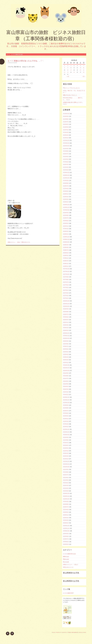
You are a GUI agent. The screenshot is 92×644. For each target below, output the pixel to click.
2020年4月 (66, 194)
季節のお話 (66, 559)
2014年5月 (66, 384)
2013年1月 (66, 427)
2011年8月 (66, 472)
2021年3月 (66, 164)
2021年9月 (66, 148)
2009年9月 (66, 534)
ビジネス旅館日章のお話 (69, 554)
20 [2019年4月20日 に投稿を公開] (80, 70)
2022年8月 (66, 119)
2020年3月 (66, 197)
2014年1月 (66, 395)
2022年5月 (66, 127)
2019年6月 (66, 221)
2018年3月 (66, 261)
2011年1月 (66, 491)
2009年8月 (66, 536)
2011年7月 (66, 475)
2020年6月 (66, 189)
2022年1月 (66, 138)
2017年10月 (66, 274)
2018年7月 (66, 250)
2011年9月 (66, 469)
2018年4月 (66, 258)
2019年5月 (66, 223)
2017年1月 (66, 298)
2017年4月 (66, 290)
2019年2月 (66, 231)
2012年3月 (66, 453)
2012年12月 (66, 429)
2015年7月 (66, 346)
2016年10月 (66, 306)
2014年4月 (66, 386)
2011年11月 (66, 464)
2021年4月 (66, 162)
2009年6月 (66, 542)
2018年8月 (66, 247)
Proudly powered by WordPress (59, 632)
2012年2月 (66, 456)
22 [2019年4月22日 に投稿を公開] (65, 72)
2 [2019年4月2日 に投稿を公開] (68, 66)
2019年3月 (66, 229)
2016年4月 (66, 322)
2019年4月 (66, 226)
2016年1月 (66, 330)
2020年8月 (66, 183)
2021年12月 (66, 140)
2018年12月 (66, 237)
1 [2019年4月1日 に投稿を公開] (65, 66)
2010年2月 (66, 520)
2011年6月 (66, 477)
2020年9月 (66, 181)
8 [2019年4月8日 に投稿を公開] (65, 68)
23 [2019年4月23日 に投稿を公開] (68, 72)
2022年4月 (66, 130)
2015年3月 (66, 357)
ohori (16, 63)
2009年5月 (66, 544)
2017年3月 (66, 293)
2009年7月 (66, 539)
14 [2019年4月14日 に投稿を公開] (84, 68)
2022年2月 (66, 135)
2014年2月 (66, 392)
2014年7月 (66, 378)
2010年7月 (66, 507)
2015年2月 (66, 360)
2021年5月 (66, 159)
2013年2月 (66, 424)
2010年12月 (66, 493)
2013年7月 (66, 411)
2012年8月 (66, 440)
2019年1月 (66, 234)
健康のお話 (66, 556)
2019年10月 (66, 210)
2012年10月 (66, 435)
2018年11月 (66, 239)
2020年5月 (66, 191)
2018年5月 (66, 255)
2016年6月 (66, 317)
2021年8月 (66, 151)
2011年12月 (66, 461)
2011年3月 (66, 485)
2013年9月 (66, 405)
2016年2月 (66, 328)
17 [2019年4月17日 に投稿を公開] (71, 70)
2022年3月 (66, 132)
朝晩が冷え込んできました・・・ (72, 95)
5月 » (84, 76)
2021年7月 (66, 154)
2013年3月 (66, 421)
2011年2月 (66, 488)
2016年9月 (66, 309)
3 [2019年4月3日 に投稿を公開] (71, 66)
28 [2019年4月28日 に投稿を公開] (84, 72)
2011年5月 (66, 480)
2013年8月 (66, 408)
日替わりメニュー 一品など (14, 242)
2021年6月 (66, 156)
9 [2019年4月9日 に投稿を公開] (68, 68)
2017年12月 (66, 269)
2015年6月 (66, 349)
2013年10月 (66, 403)
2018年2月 (66, 263)
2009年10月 (66, 531)
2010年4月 (66, 515)
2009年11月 (66, 528)
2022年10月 (66, 114)
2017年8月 (66, 280)
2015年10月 (66, 338)
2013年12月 (66, 397)
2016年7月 (66, 314)
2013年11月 (66, 400)
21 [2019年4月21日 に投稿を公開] (84, 70)
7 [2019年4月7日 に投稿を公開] (84, 66)
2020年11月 (66, 175)
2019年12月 (66, 205)
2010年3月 (66, 518)
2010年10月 (66, 499)
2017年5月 (66, 288)
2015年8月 (66, 344)
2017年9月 (66, 277)
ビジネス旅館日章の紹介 (17, 54)
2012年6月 (66, 445)
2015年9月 (66, 341)
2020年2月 (66, 199)
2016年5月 (66, 320)
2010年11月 (66, 496)
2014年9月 (66, 373)
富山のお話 (66, 562)
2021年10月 (66, 146)
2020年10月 (66, 178)
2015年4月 (66, 354)
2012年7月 (66, 443)
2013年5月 (66, 416)
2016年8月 (66, 312)
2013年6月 (66, 413)
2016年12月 (66, 301)
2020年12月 (66, 173)
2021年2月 (66, 167)
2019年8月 (66, 215)
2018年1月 (66, 266)
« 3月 (68, 76)
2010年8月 (66, 504)
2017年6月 (66, 285)
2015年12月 (66, 333)
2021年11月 (66, 143)
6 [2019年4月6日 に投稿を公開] (80, 66)
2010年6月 (66, 510)
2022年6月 (66, 124)
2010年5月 (66, 512)
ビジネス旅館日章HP (68, 593)
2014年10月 (66, 370)
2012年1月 (66, 459)
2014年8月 (66, 376)
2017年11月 (66, 271)
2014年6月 (66, 381)
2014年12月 (66, 365)
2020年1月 (66, 202)
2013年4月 (66, 419)
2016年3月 (66, 325)
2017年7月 (66, 282)
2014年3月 (66, 389)
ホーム (8, 54)
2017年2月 (66, 296)
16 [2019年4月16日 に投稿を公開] (68, 70)
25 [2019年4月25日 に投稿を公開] (74, 72)
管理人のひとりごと (26, 242)
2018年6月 (66, 253)
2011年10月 (66, 467)
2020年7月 (66, 186)
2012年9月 (66, 437)
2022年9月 (66, 116)
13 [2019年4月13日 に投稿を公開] (80, 68)
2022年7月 (66, 122)
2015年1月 (66, 362)
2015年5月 (66, 352)
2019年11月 (66, 207)
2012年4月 (66, 451)
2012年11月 (66, 432)
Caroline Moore (82, 632)
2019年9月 (66, 213)
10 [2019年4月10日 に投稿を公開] (71, 68)
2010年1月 (66, 523)
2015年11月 (66, 336)
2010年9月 (66, 502)
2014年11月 (66, 368)
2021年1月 (66, 170)
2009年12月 (66, 526)
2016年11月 (66, 304)
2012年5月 (66, 448)
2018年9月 (66, 245)
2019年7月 (66, 218)
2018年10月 (66, 242)
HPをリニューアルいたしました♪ (71, 88)
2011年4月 (66, 483)
